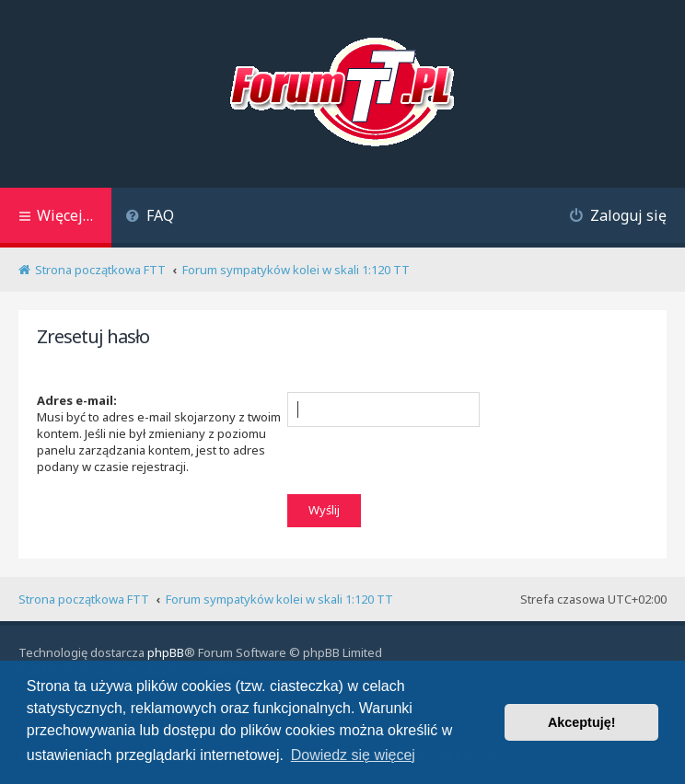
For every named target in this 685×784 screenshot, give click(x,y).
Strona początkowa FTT (84, 599)
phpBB (166, 652)
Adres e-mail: (77, 400)
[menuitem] (150, 218)
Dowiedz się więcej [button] (353, 755)
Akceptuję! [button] (582, 722)
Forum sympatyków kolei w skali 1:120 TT (279, 599)
